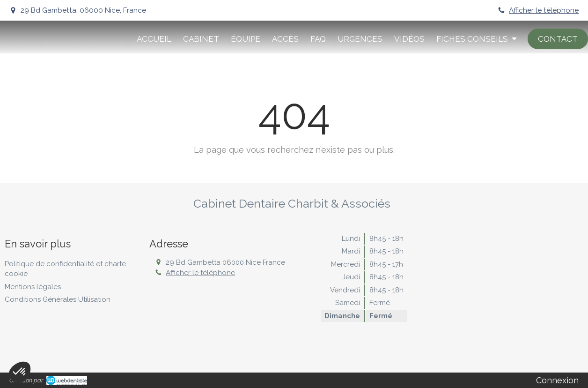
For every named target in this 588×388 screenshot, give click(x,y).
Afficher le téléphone (544, 10)
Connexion (557, 380)
